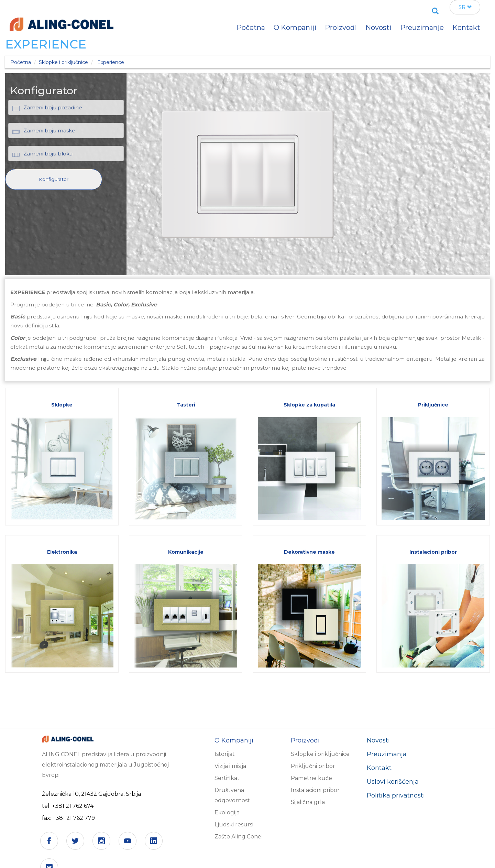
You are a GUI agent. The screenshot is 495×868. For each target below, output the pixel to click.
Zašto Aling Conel (239, 837)
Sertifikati (228, 778)
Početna (21, 62)
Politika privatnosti (396, 795)
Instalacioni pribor (315, 790)
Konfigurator (54, 179)
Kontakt (379, 768)
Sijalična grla (308, 802)
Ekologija (227, 812)
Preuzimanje (422, 28)
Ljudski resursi (234, 824)
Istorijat (225, 754)
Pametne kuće (311, 778)
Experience (111, 62)
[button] (54, 179)
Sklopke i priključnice (63, 62)
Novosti (378, 740)
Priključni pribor (313, 766)
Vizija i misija (230, 766)
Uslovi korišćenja (393, 782)
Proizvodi (341, 28)
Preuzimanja (387, 754)
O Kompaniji (295, 28)
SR (465, 7)
